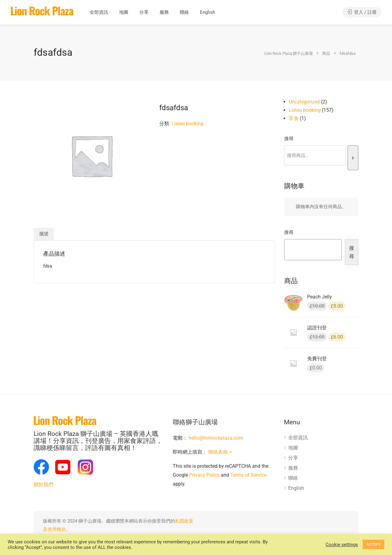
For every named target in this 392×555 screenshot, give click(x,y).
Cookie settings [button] (342, 545)
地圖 (124, 12)
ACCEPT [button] (373, 544)
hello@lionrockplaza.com (216, 438)
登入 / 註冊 (362, 12)
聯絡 (184, 12)
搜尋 (289, 139)
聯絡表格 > (220, 452)
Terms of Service (248, 475)
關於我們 (43, 484)
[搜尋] (353, 158)
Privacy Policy (204, 475)
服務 (164, 12)
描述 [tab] (44, 234)
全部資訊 (99, 12)
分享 (144, 12)
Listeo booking (187, 124)
